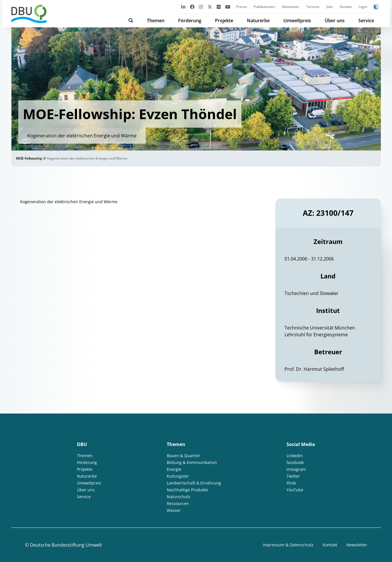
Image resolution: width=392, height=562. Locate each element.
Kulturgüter (178, 476)
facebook (295, 462)
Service (366, 21)
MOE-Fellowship (29, 158)
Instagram (296, 469)
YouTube (295, 490)
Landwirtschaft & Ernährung (194, 483)
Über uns (335, 21)
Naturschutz (179, 497)
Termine (313, 7)
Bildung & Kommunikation (192, 462)
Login (363, 7)
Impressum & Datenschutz (288, 545)
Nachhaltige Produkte (187, 490)
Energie (174, 469)
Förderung (190, 21)
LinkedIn (295, 456)
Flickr (292, 483)
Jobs (330, 7)
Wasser (174, 510)
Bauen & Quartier (184, 456)
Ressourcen (178, 503)
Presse (241, 7)
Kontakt (346, 7)
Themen (156, 21)
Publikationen (264, 7)
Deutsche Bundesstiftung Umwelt (66, 545)
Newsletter (291, 7)
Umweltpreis (297, 21)
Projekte (224, 21)
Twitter (293, 476)
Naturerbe (258, 21)
